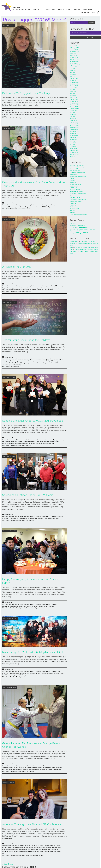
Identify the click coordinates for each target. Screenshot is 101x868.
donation (43, 361)
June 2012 (73, 143)
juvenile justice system (20, 850)
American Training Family (18, 118)
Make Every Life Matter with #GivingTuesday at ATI (32, 652)
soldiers (26, 444)
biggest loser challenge (32, 114)
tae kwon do (41, 770)
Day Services (30, 520)
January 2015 (74, 124)
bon (71, 247)
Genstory (73, 244)
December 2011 (74, 154)
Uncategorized (15, 367)
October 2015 (74, 107)
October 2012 (74, 135)
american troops (39, 440)
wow (58, 114)
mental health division (76, 192)
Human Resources (75, 184)
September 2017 (75, 65)
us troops (39, 444)
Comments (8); (9, 284)
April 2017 (73, 74)
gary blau (58, 848)
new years (12, 290)
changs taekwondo (34, 766)
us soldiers (32, 444)
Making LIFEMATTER (76, 190)
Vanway (38, 118)
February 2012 (74, 151)
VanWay (72, 211)
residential (55, 850)
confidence (44, 766)
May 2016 (73, 94)
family (48, 361)
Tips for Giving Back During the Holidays (26, 340)
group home (6, 850)
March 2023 (73, 46)
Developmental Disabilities (78, 176)
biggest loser (20, 114)
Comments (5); (9, 357)
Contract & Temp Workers (78, 173)
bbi (59, 846)
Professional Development (78, 199)
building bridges (7, 848)
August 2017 (73, 67)
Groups (84, 12)
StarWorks (73, 203)
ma (3, 363)
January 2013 (74, 130)
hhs (12, 850)
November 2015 (75, 105)
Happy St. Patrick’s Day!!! (77, 225)
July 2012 (73, 141)
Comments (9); (9, 764)
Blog (89, 12)
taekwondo (49, 770)
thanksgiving (42, 606)
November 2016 (75, 84)
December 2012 (75, 132)
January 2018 (74, 57)
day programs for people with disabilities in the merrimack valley (36, 768)
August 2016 (74, 88)
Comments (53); (9, 110)
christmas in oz (14, 518)
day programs (59, 440)
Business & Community (77, 167)
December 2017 (74, 59)
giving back (54, 361)
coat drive (20, 207)
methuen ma (33, 770)
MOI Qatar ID (74, 251)
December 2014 (75, 126)
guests (20, 442)
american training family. (53, 112)
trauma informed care (46, 851)
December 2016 (75, 82)
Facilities (72, 180)
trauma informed (34, 851)
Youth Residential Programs (35, 855)
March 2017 (73, 76)
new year (5, 290)
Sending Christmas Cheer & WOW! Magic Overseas (33, 421)
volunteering (6, 365)
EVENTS (69, 9)
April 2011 (73, 156)
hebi (71, 249)
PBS (71, 196)
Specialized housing (8, 675)
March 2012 (73, 149)
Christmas (53, 359)
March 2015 (73, 120)
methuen (26, 770)
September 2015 (75, 109)
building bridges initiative (21, 848)
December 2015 (75, 103)
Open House (43, 518)
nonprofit (35, 363)
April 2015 (73, 118)
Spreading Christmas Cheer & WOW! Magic (28, 495)
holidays (61, 361)
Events (72, 178)
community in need (37, 207)
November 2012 (75, 133)
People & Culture (75, 197)
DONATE (61, 9)
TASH (72, 207)
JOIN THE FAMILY (50, 9)
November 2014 (75, 128)
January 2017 (74, 80)
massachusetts (9, 363)
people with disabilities (52, 363)
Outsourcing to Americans (78, 194)
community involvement (26, 361)
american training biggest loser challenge (33, 112)
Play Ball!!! (73, 223)
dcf (50, 848)
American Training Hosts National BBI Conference (32, 824)
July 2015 (73, 113)
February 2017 (74, 78)
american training (14, 112)
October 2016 (74, 86)
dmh (53, 848)
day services (6, 442)
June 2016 (73, 92)
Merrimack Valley (20, 363)
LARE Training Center (76, 188)
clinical (31, 848)
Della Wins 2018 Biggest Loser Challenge (27, 93)
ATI (9, 207)
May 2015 (73, 116)
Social (94, 12)
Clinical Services (75, 171)
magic (11, 770)
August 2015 (74, 111)
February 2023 (74, 48)
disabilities (14, 442)
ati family (14, 207)
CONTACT (78, 9)
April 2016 (73, 95)
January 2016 (74, 101)
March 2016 (73, 97)
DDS (28, 518)
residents (5, 851)
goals (60, 288)
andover (52, 205)
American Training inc (9, 114)
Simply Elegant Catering (21, 851)
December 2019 (75, 52)
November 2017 (74, 61)
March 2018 (73, 55)
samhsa (11, 851)
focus (4, 770)
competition (54, 288)
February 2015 (74, 122)
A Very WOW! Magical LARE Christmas (81, 233)
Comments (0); (9, 669)
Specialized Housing (76, 201)
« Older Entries (8, 864)
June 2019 (73, 54)
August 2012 (74, 139)
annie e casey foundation (47, 846)
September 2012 (75, 137)
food (36, 606)
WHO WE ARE (26, 9)
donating (37, 361)
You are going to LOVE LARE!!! (79, 227)
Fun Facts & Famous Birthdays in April (86, 247)
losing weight (44, 114)
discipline (59, 768)
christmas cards (50, 440)
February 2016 (74, 99)
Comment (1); (8, 602)
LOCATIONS (88, 9)
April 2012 (73, 147)
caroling (61, 516)
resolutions (33, 290)
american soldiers (14, 440)
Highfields (38, 608)
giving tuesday (21, 673)
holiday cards (27, 442)
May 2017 (73, 73)
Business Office (75, 169)
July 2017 (73, 69)
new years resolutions (22, 290)
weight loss (52, 114)
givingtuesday (31, 673)
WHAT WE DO (38, 9)
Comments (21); (9, 203)
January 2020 (74, 50)
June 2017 (73, 71)
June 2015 (73, 114)
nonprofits (42, 363)
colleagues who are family (41, 288)
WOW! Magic (47, 207)
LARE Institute (30, 118)
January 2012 (74, 152)
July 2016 (73, 90)
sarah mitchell (74, 242)
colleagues (27, 207)
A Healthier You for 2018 (17, 267)
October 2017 (74, 63)
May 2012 (73, 145)
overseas (5, 444)
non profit (29, 363)
